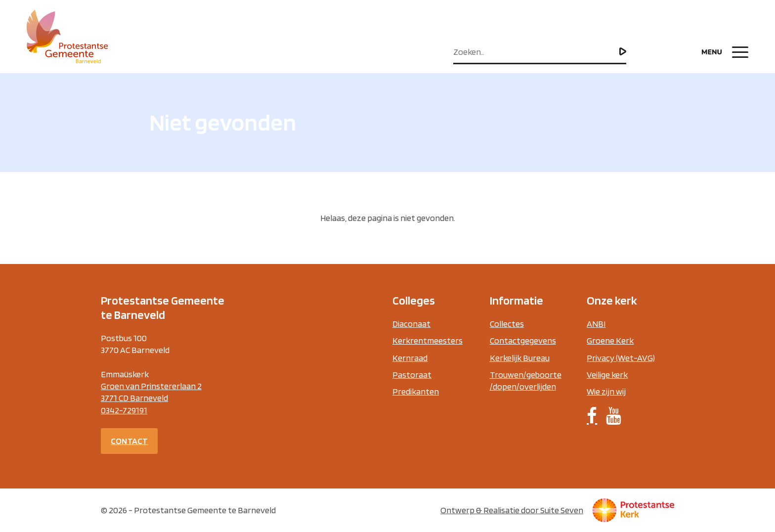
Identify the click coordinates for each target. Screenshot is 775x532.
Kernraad (410, 358)
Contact (129, 441)
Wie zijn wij (606, 391)
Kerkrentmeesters (428, 340)
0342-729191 (124, 410)
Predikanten (416, 391)
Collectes (507, 324)
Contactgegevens (523, 340)
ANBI (596, 324)
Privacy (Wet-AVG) (621, 358)
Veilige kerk (607, 375)
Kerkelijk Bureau (520, 358)
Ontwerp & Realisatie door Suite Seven (512, 510)
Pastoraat (412, 375)
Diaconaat (411, 324)
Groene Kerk (610, 340)
